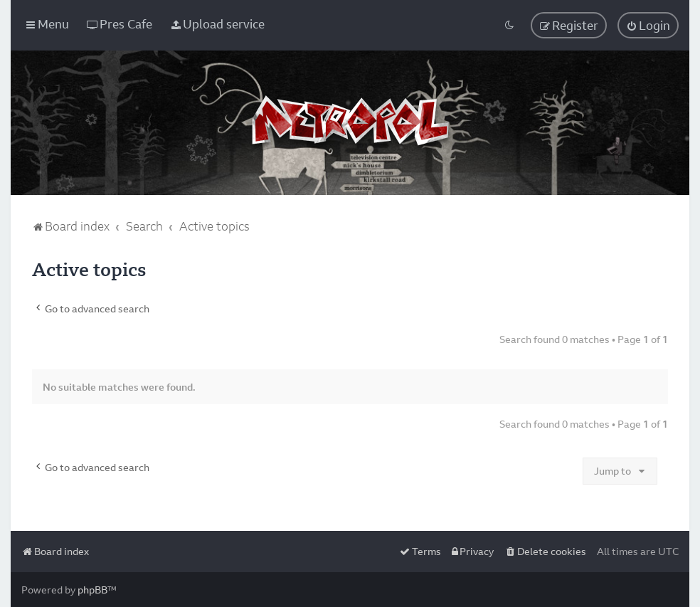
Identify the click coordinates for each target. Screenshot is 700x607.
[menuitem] (120, 24)
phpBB (92, 590)
